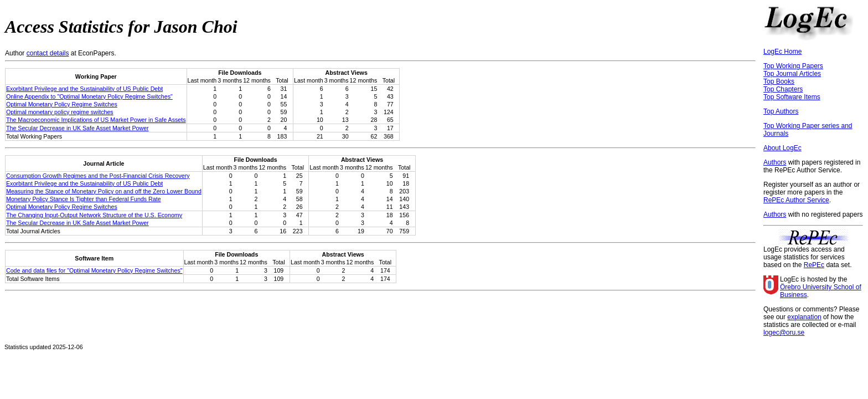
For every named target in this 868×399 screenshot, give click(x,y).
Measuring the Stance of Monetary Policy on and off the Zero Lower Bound (104, 191)
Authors (775, 162)
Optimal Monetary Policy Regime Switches (62, 104)
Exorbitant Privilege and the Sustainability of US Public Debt (84, 89)
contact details (48, 53)
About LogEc (782, 148)
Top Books (779, 81)
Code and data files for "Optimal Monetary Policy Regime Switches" (94, 270)
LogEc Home (782, 52)
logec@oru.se (784, 332)
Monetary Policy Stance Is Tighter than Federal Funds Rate (84, 199)
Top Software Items (792, 97)
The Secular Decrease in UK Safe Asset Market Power (77, 128)
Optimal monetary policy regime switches (60, 112)
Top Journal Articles (792, 74)
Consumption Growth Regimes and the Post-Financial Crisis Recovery (98, 176)
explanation (804, 317)
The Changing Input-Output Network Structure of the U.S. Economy (94, 215)
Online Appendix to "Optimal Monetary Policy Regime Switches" (89, 96)
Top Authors (781, 111)
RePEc (814, 265)
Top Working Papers (793, 66)
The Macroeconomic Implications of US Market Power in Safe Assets (96, 120)
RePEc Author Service (796, 200)
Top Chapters (783, 89)
